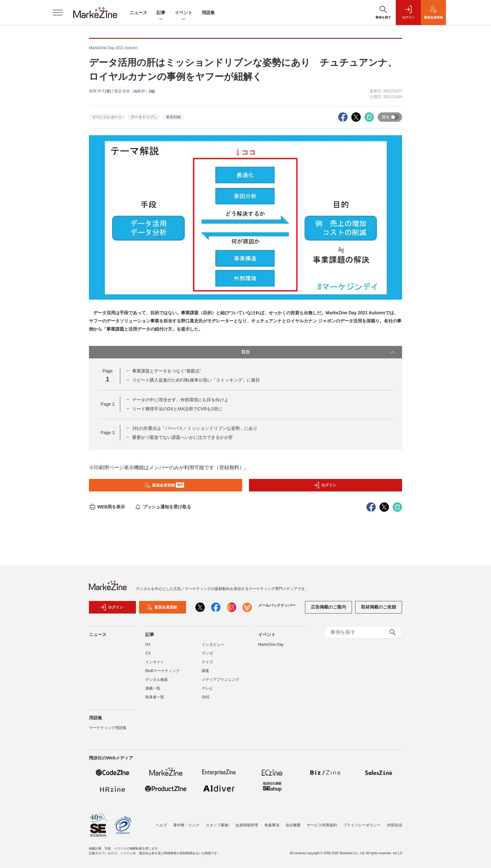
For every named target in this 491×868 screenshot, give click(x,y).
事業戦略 (173, 117)
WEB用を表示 (107, 507)
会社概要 (293, 825)
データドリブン (144, 117)
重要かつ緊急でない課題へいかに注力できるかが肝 (183, 437)
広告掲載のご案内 (328, 607)
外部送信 (395, 825)
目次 (318, 352)
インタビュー (213, 645)
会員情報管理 (247, 825)
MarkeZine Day (271, 645)
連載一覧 (153, 688)
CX (148, 653)
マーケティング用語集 (108, 728)
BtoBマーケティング (163, 671)
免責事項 (272, 825)
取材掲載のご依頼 (379, 607)
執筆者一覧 (155, 697)
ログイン (325, 485)
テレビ (207, 688)
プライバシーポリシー (362, 825)
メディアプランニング (220, 680)
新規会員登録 (164, 485)
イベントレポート (107, 117)
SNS (206, 697)
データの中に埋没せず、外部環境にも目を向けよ (180, 400)
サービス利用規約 (322, 825)
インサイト (155, 662)
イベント (183, 13)
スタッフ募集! (217, 825)
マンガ (207, 653)
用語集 (208, 13)
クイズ (207, 662)
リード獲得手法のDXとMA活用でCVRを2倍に (177, 409)
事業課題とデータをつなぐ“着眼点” (166, 371)
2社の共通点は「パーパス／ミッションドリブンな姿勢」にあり (195, 428)
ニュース (138, 13)
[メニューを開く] (58, 13)
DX (148, 645)
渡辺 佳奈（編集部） (131, 91)
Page (107, 404)
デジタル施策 (157, 680)
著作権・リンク (186, 825)
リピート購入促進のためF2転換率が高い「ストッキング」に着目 (196, 380)
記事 (161, 13)
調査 (205, 671)
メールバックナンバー (277, 605)
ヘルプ (161, 825)
